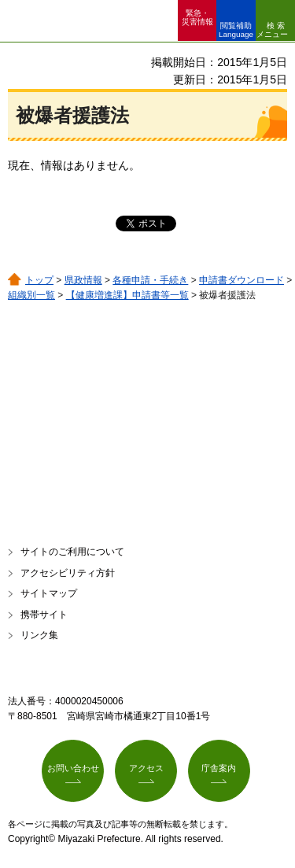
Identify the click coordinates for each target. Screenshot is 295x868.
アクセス (146, 768)
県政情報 (83, 280)
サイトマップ (49, 593)
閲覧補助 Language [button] (236, 30)
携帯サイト (44, 615)
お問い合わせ (73, 768)
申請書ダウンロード (242, 280)
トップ (39, 280)
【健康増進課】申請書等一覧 (127, 295)
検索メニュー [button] (272, 30)
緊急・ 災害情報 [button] (197, 17)
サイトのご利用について (72, 552)
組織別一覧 (31, 295)
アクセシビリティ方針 (68, 573)
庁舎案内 (219, 768)
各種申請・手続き (150, 280)
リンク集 (39, 635)
